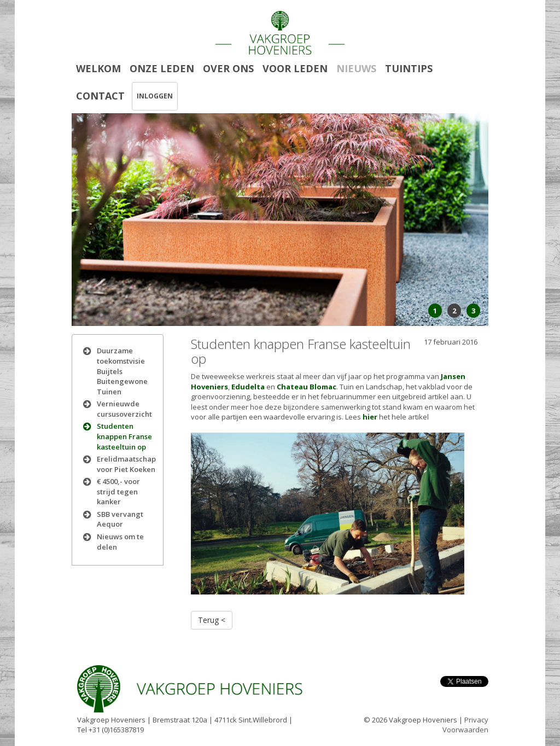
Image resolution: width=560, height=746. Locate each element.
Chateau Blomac (307, 387)
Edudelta (248, 387)
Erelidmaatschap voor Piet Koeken (126, 464)
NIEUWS (356, 68)
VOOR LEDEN (295, 68)
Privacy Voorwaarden (465, 725)
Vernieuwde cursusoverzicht (124, 409)
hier (370, 417)
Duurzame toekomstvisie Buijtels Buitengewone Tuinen (122, 371)
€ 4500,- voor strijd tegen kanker (118, 491)
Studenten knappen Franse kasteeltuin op (124, 436)
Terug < (212, 620)
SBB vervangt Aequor (120, 519)
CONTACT (100, 96)
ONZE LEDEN (162, 68)
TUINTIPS (409, 68)
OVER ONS (228, 68)
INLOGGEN (155, 96)
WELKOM (98, 68)
